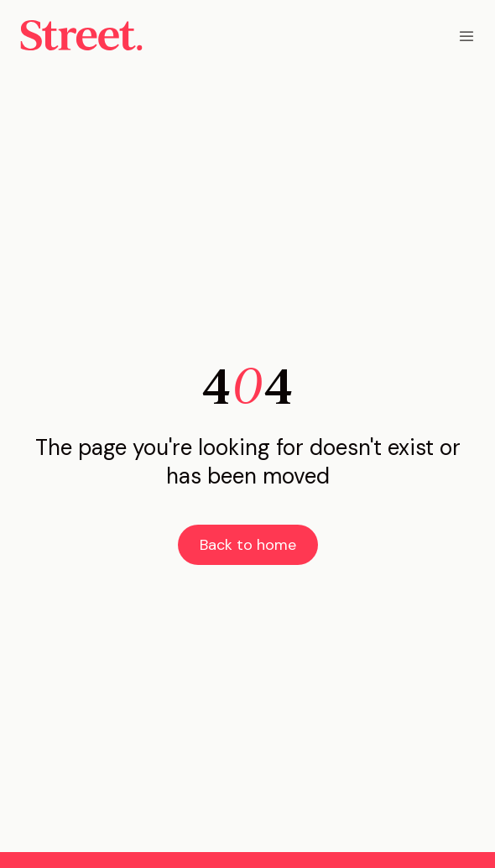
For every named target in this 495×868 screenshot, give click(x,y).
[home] (81, 35)
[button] (466, 35)
